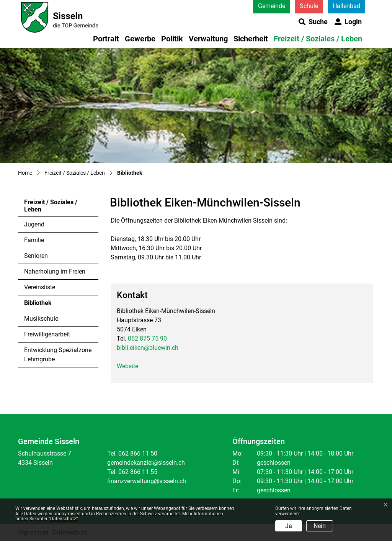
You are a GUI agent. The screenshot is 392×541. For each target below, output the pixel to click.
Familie (34, 240)
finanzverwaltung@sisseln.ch (147, 481)
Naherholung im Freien (55, 271)
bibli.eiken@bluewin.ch (148, 348)
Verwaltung (208, 39)
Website (127, 366)
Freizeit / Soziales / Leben (318, 39)
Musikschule (41, 319)
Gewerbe (140, 39)
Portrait (106, 39)
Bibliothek (45, 305)
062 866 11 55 (138, 472)
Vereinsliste (40, 287)
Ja (289, 526)
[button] (313, 22)
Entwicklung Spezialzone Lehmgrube (58, 355)
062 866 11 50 (138, 453)
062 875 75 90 (147, 339)
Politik (172, 39)
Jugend (34, 224)
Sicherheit (251, 39)
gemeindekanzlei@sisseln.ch (146, 463)
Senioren (36, 256)
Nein (320, 526)
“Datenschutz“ (63, 519)
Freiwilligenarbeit (47, 334)
